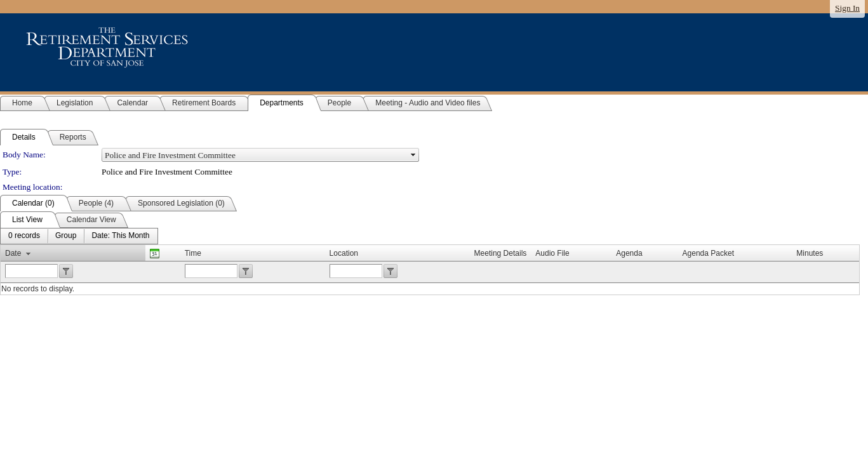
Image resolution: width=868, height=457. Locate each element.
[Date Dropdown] (120, 236)
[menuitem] (24, 236)
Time (193, 253)
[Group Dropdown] (66, 236)
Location (344, 253)
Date (13, 253)
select (413, 155)
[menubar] (79, 236)
